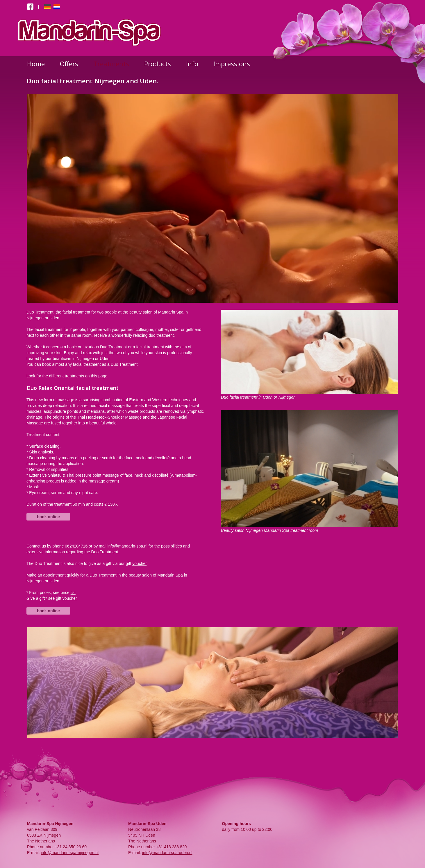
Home (36, 64)
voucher (139, 563)
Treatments (111, 64)
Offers (69, 64)
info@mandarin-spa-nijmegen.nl (70, 853)
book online (48, 517)
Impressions (232, 64)
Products (158, 64)
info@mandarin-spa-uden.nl (167, 853)
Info (192, 64)
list (73, 593)
